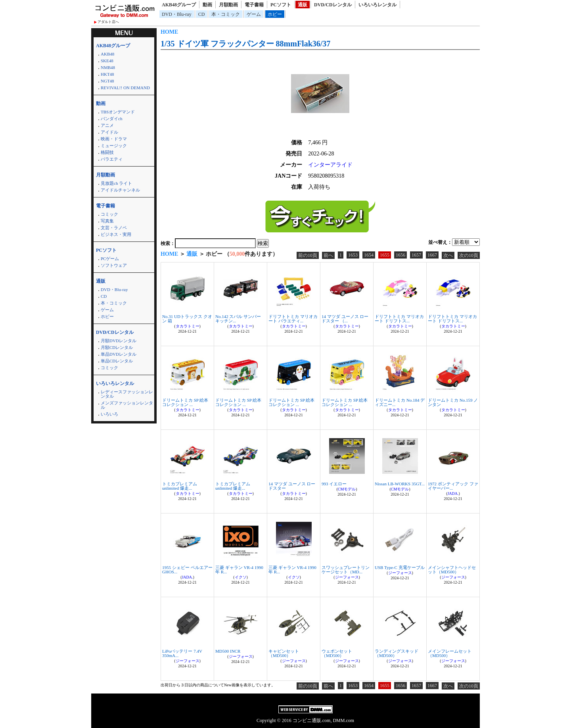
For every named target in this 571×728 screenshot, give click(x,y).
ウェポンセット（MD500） (337, 653)
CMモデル (347, 489)
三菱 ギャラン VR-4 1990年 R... (239, 570)
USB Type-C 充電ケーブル (400, 567)
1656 (400, 255)
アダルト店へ (108, 22)
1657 (416, 255)
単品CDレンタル (117, 361)
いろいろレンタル (377, 5)
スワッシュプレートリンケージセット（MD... (346, 570)
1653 (353, 255)
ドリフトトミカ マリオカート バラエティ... (293, 319)
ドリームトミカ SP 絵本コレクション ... (185, 402)
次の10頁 (469, 255)
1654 (369, 255)
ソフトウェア (114, 265)
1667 (432, 255)
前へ (328, 255)
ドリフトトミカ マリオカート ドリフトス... (399, 319)
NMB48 (108, 67)
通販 (303, 5)
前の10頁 (308, 255)
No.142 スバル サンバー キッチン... (238, 319)
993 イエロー (334, 484)
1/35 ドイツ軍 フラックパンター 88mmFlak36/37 (245, 44)
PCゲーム (110, 259)
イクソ (241, 577)
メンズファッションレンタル (127, 405)
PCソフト (281, 5)
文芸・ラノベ (114, 228)
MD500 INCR (228, 651)
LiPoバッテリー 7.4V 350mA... (182, 653)
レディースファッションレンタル (127, 394)
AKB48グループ (179, 5)
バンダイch (111, 119)
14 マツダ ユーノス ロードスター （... (345, 319)
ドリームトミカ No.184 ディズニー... (400, 402)
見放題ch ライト (116, 183)
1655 (385, 255)
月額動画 (228, 5)
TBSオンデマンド (118, 112)
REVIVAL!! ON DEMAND (125, 88)
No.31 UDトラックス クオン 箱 (187, 319)
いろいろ (109, 414)
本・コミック (226, 14)
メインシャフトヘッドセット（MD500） (452, 570)
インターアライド (330, 165)
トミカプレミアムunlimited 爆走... (180, 486)
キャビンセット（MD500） (284, 653)
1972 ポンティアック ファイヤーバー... (453, 486)
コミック (109, 214)
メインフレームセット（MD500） (450, 653)
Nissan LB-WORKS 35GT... (400, 484)
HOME (169, 32)
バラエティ (112, 159)
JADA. (453, 493)
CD (202, 14)
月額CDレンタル (117, 347)
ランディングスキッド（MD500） (397, 653)
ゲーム (254, 14)
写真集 (107, 221)
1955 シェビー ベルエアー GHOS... (187, 570)
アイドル (109, 132)
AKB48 (107, 54)
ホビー (275, 14)
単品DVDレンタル (119, 354)
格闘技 (107, 152)
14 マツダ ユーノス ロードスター (292, 486)
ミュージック (114, 146)
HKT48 (107, 74)
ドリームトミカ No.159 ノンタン (453, 402)
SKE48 (107, 61)
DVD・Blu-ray (177, 14)
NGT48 (107, 81)
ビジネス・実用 (116, 234)
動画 (207, 5)
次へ (448, 255)
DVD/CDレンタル (333, 5)
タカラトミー (188, 326)
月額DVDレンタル (119, 341)
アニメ (107, 125)
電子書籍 (254, 5)
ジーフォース (347, 577)
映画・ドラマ (114, 139)
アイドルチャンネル (120, 190)
